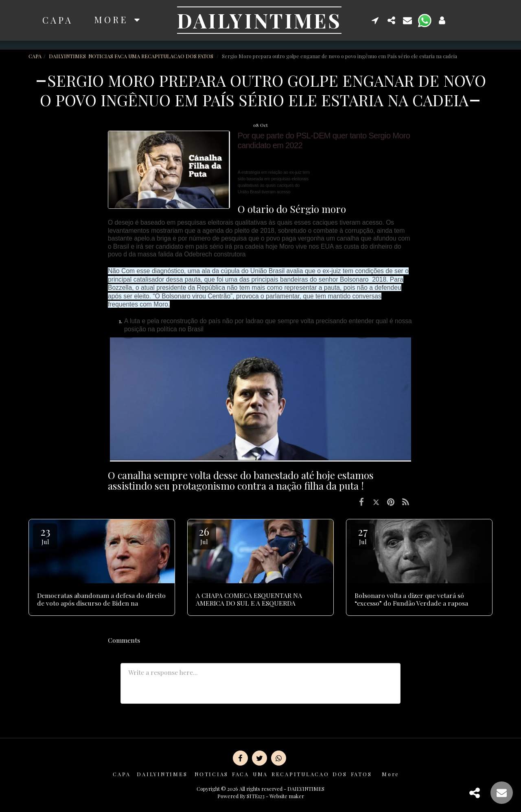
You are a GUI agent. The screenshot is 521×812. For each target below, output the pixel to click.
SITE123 (256, 796)
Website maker (287, 796)
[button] (375, 20)
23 (45, 535)
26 (204, 535)
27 (363, 535)
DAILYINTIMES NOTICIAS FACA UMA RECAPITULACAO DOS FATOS (132, 56)
